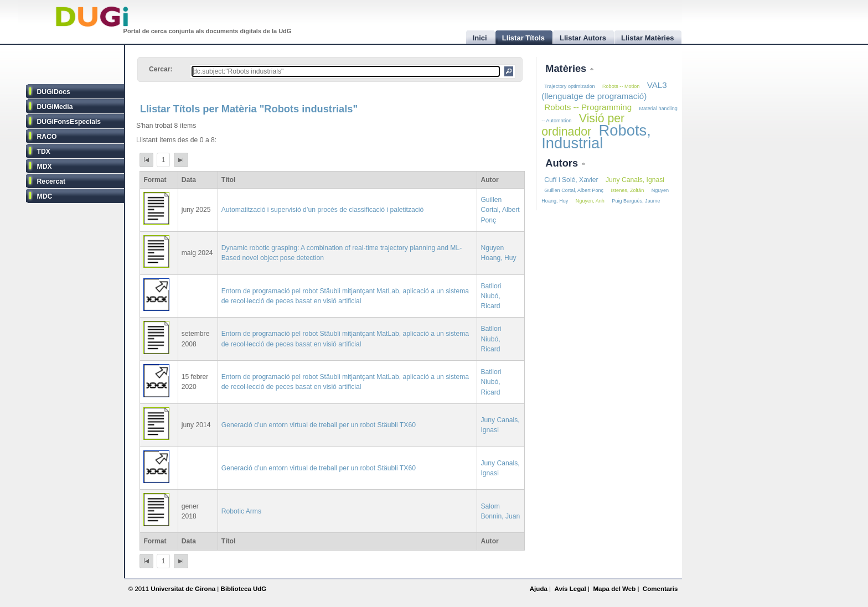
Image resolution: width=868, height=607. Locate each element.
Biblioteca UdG (244, 589)
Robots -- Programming (588, 107)
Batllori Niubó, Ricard (491, 296)
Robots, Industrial (596, 137)
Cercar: (161, 69)
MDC (45, 196)
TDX (44, 152)
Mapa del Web (614, 589)
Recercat (51, 181)
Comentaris (660, 589)
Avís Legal (570, 589)
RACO (47, 137)
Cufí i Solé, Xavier (571, 180)
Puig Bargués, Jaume (636, 201)
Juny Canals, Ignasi (635, 180)
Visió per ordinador (583, 125)
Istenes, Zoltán (628, 190)
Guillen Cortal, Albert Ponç (500, 210)
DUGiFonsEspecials (69, 122)
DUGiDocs (54, 92)
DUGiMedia (55, 107)
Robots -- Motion (621, 86)
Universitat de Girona (183, 589)
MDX (45, 167)
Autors (563, 163)
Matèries (567, 68)
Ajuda (539, 589)
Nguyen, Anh (590, 201)
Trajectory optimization (569, 86)
